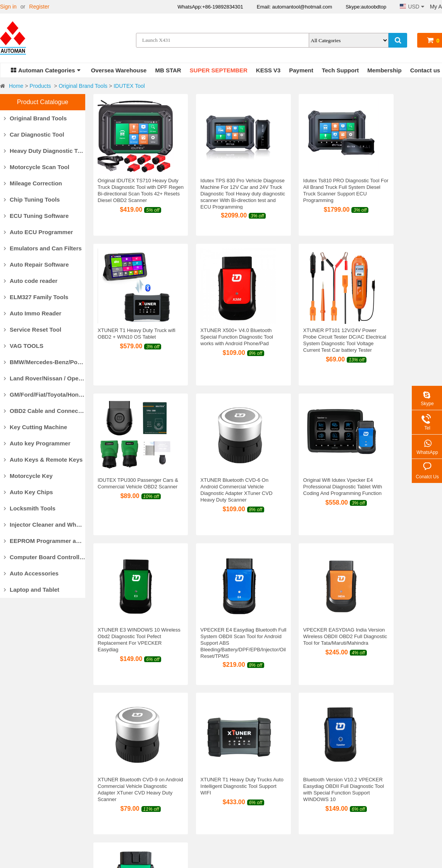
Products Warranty (235, 764)
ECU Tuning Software (36, 216)
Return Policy (229, 774)
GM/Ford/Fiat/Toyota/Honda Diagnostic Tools (45, 395)
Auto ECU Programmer (38, 232)
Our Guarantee (18, 783)
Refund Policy (230, 783)
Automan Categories (46, 70)
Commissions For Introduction (334, 764)
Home (16, 86)
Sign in (8, 7)
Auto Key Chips (28, 492)
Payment (301, 70)
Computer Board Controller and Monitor (45, 557)
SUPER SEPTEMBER (219, 70)
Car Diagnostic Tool (34, 134)
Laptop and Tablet (32, 590)
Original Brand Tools (83, 86)
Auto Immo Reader (33, 313)
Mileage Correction (33, 183)
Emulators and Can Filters (43, 248)
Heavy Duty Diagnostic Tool (45, 151)
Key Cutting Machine (35, 427)
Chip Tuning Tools (32, 199)
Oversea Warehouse (119, 70)
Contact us (425, 70)
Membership (384, 70)
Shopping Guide (318, 774)
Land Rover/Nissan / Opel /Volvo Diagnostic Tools (45, 378)
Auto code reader (31, 281)
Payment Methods (117, 764)
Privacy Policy (230, 803)
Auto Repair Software (36, 265)
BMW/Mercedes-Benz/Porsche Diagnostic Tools (45, 362)
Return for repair (233, 793)
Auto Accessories (31, 573)
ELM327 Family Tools (36, 297)
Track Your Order (319, 803)
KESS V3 (268, 70)
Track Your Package (119, 803)
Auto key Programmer (37, 443)
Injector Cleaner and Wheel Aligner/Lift (45, 525)
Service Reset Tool (33, 330)
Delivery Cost (111, 783)
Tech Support (341, 70)
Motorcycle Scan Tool (37, 167)
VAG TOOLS (24, 346)
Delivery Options (115, 774)
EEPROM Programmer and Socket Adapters (45, 541)
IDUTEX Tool (129, 86)
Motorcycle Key (28, 476)
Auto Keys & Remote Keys (43, 460)
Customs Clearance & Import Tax (135, 793)
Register (39, 7)
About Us (11, 774)
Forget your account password (335, 793)
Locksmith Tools (30, 508)
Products (40, 86)
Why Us (9, 764)
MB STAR (168, 70)
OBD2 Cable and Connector (45, 411)
